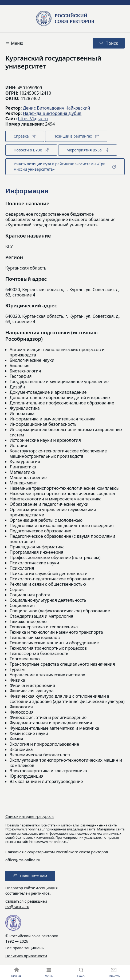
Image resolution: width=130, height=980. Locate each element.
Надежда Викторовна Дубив (52, 113)
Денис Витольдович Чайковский (57, 108)
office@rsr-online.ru (23, 860)
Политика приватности (26, 956)
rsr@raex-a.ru (17, 907)
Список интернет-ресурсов (29, 816)
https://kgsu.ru (33, 119)
